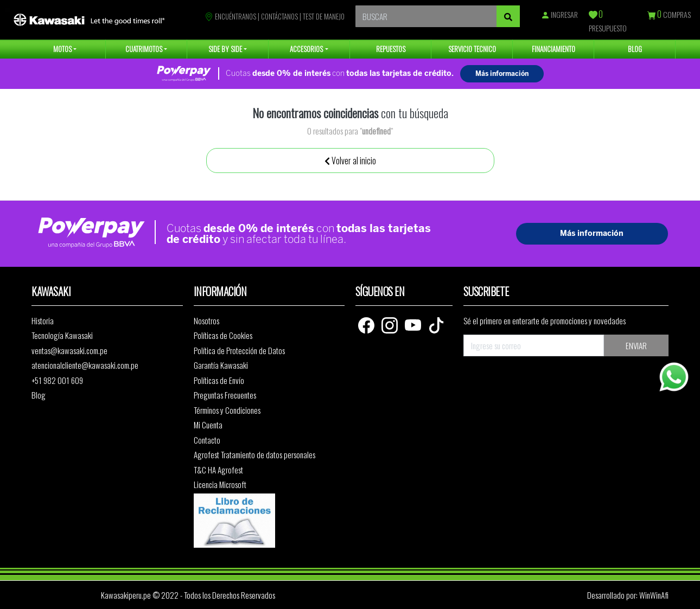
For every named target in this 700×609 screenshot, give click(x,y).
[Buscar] (508, 16)
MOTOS (62, 49)
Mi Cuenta (208, 425)
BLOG (635, 49)
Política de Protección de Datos (239, 350)
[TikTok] (436, 324)
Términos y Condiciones (227, 410)
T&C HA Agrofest (218, 470)
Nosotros (206, 320)
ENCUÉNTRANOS (230, 16)
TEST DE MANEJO (324, 16)
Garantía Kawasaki (221, 365)
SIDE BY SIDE (225, 49)
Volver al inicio (350, 161)
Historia (43, 320)
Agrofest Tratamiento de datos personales (254, 454)
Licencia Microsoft (220, 484)
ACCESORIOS (306, 49)
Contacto (207, 440)
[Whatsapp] (674, 377)
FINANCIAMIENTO (553, 49)
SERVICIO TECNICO (472, 49)
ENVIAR (636, 345)
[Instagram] (390, 324)
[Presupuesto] (594, 15)
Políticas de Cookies (223, 335)
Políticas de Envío (219, 380)
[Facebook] (367, 324)
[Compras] (652, 15)
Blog (39, 395)
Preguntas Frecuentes (225, 395)
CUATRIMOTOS (144, 49)
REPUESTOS (391, 49)
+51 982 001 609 (57, 380)
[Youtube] (414, 324)
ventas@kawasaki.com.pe (69, 350)
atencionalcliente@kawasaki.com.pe (85, 365)
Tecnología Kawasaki (62, 335)
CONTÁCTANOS (279, 16)
